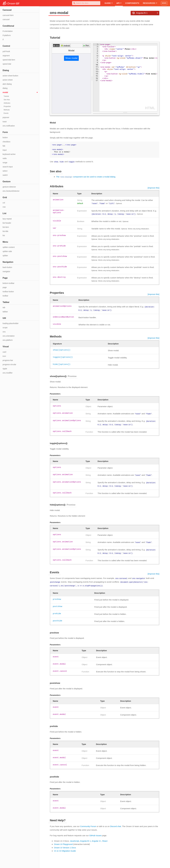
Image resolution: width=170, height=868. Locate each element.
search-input (8, 167)
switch (5, 175)
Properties (7, 106)
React (105, 837)
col (4, 203)
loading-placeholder (11, 323)
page (5, 287)
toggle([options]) (63, 356)
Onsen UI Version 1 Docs (65, 844)
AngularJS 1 (85, 837)
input (5, 150)
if (3, 40)
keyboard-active (9, 154)
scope (5, 328)
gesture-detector (9, 187)
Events (6, 113)
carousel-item (8, 15)
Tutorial (6, 96)
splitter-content (9, 247)
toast (5, 122)
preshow (57, 596)
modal (5, 92)
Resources (150, 3)
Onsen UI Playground (63, 841)
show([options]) (62, 349)
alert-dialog (7, 84)
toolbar (5, 296)
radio (5, 158)
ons (4, 332)
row (4, 207)
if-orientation (8, 31)
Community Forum (88, 823)
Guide (109, 3)
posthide (57, 617)
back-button (7, 267)
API (119, 3)
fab (4, 146)
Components (132, 3)
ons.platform (8, 340)
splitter (5, 256)
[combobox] (86, 3)
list (4, 235)
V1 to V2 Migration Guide (65, 847)
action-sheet (8, 80)
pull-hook (6, 51)
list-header (7, 223)
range (5, 163)
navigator (6, 271)
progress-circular (9, 364)
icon (4, 356)
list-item (6, 227)
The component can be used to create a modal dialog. (86, 177)
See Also (7, 100)
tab (4, 307)
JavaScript (75, 837)
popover (6, 117)
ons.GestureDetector (11, 191)
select (5, 171)
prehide (57, 610)
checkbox (6, 142)
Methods (7, 110)
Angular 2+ (96, 837)
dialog (5, 88)
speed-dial (7, 64)
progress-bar (8, 360)
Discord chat (116, 823)
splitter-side (7, 251)
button (5, 137)
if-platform (7, 35)
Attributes (7, 103)
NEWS (164, 3)
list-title (5, 231)
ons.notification (9, 126)
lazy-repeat (7, 219)
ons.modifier (8, 373)
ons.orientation (9, 336)
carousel (6, 19)
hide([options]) (62, 363)
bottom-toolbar (8, 283)
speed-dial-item (9, 60)
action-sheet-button (10, 76)
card (4, 352)
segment (6, 56)
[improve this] (154, 188)
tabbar (5, 312)
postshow (57, 603)
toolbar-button (8, 292)
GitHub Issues (95, 832)
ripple (5, 369)
